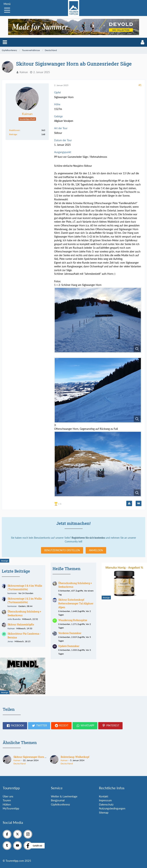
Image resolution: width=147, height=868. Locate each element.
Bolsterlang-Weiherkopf (75, 757)
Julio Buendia (14, 619)
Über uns (8, 796)
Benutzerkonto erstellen (62, 550)
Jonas (10, 641)
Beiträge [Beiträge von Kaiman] (13, 134)
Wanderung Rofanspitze (73, 620)
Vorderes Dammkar (70, 633)
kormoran (12, 593)
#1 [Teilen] (140, 85)
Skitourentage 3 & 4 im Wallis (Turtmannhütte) (25, 588)
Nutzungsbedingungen (112, 808)
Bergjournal (58, 800)
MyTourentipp (11, 808)
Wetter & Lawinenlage (64, 796)
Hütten (7, 804)
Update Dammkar (69, 646)
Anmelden (96, 550)
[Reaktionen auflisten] (58, 503)
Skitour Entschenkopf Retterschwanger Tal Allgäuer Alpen (76, 603)
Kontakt (104, 796)
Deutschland (20, 764)
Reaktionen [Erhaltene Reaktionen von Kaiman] (15, 130)
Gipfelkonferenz (60, 804)
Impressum (105, 800)
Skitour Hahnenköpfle (21, 624)
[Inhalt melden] (129, 503)
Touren (7, 800)
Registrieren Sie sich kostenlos (88, 538)
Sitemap (104, 812)
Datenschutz (106, 804)
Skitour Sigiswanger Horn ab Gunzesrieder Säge (42, 757)
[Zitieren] (139, 503)
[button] (5, 42)
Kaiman (24, 72)
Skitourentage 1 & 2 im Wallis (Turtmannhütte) (25, 600)
